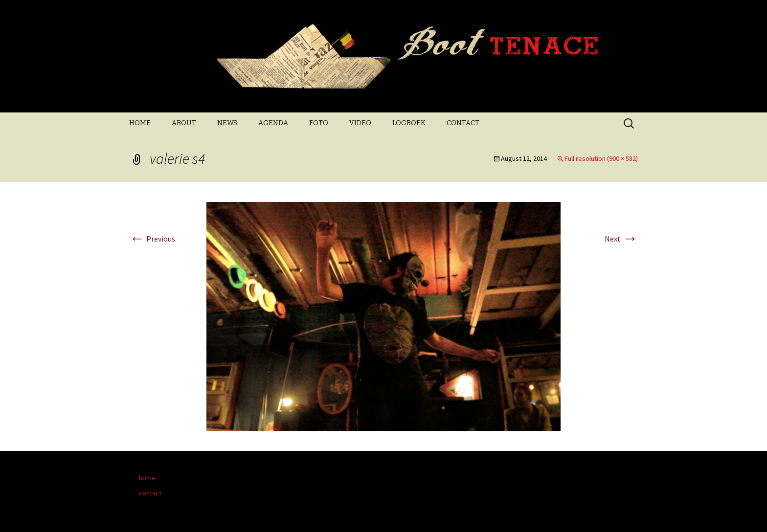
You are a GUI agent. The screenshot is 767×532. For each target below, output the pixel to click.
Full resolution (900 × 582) (601, 158)
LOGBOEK (409, 123)
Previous (152, 239)
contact (150, 493)
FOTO (319, 123)
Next (621, 239)
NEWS (227, 123)
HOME (140, 123)
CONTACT (463, 123)
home (147, 478)
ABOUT (184, 123)
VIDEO (360, 123)
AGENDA (273, 123)
